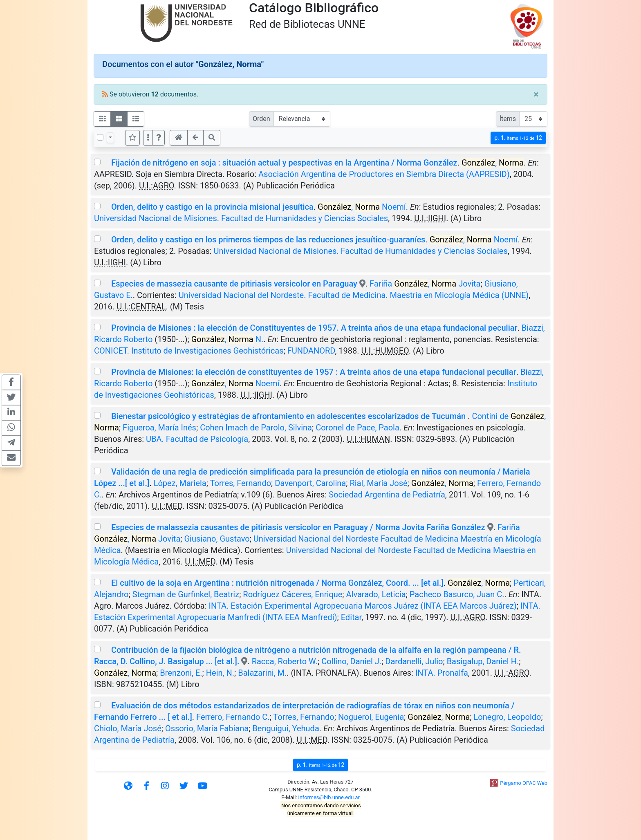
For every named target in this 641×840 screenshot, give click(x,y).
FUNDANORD (311, 351)
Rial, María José (378, 483)
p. (518, 138)
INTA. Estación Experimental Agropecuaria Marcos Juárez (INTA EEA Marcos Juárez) (363, 606)
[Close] (536, 94)
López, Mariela (180, 483)
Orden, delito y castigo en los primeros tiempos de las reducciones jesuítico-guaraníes (268, 240)
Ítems (508, 119)
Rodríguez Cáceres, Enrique (292, 594)
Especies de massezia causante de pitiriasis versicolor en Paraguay (234, 284)
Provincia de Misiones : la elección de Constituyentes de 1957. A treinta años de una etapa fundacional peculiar (314, 328)
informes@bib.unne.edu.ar (329, 797)
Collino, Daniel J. (351, 661)
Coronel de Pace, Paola (357, 428)
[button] (159, 138)
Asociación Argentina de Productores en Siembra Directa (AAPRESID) (384, 174)
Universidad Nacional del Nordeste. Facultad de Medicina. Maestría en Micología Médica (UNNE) (354, 295)
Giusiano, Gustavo (217, 539)
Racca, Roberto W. (285, 661)
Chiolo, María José (128, 728)
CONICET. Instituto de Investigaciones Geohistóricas (189, 351)
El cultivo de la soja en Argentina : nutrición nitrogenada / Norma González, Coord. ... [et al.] (277, 583)
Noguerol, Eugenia (371, 717)
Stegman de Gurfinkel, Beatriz (186, 594)
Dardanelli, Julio (414, 661)
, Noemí (362, 207)
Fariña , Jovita (425, 284)
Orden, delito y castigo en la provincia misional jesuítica (212, 207)
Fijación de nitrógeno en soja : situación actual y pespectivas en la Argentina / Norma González (284, 163)
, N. (227, 339)
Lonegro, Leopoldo (508, 717)
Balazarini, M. (262, 673)
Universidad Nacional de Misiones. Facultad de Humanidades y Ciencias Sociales (241, 218)
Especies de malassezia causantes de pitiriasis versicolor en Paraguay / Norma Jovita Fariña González (298, 527)
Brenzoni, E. (181, 673)
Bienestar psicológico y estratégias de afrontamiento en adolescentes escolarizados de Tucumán (289, 416)
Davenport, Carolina (310, 483)
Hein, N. (220, 673)
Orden (261, 119)
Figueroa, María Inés (159, 428)
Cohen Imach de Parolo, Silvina (256, 428)
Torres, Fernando (241, 483)
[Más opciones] (148, 138)
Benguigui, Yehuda (286, 728)
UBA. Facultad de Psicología (197, 439)
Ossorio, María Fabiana (207, 728)
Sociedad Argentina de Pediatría (387, 495)
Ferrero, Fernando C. (233, 717)
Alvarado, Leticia (376, 594)
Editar (351, 617)
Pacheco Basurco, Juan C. (457, 594)
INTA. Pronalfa (442, 673)
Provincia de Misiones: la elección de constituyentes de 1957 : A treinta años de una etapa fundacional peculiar (314, 372)
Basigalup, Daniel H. (483, 661)
